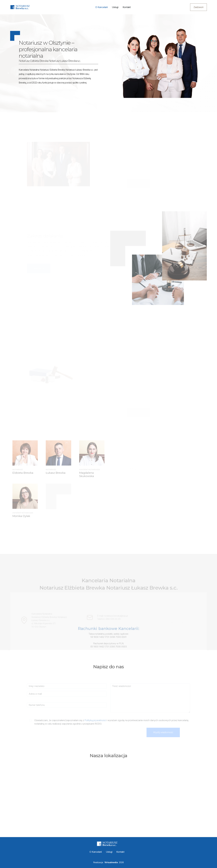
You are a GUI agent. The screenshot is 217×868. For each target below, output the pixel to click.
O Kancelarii (101, 7)
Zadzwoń (198, 7)
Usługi (115, 7)
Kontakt (127, 7)
